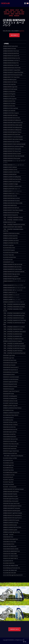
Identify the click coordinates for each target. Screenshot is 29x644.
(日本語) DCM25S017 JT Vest (9, 222)
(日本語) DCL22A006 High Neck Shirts (12, 532)
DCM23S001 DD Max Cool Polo (10, 422)
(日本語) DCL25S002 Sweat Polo (10, 236)
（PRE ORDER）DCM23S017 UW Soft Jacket (13, 456)
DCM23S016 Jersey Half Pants (10, 453)
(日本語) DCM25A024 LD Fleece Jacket (12, 158)
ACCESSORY (7, 14)
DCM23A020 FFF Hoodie (9, 394)
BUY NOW (14, 35)
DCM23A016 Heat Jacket (9, 389)
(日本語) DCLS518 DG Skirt (9, 106)
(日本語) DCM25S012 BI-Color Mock (11, 213)
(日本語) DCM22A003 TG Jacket (10, 494)
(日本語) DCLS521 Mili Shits (9, 111)
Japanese (22, 31)
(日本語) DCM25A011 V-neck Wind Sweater (13, 137)
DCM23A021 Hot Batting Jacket (10, 396)
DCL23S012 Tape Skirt (8, 482)
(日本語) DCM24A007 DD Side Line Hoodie (13, 264)
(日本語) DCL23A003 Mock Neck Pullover (12, 408)
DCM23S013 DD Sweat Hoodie (10, 446)
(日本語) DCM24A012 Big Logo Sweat (11, 274)
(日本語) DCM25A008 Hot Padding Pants (12, 130)
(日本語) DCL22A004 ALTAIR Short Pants (12, 527)
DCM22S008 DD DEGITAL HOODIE (11, 549)
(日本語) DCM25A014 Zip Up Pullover (11, 142)
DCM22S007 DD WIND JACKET (10, 546)
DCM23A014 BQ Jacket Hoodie (10, 384)
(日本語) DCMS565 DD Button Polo (11, 63)
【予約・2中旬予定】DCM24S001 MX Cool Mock (14, 304)
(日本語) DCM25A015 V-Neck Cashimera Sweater (14, 144)
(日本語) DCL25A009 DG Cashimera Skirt (12, 186)
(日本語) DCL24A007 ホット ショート (11, 297)
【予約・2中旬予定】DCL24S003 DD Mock (13, 334)
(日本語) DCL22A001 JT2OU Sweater (11, 520)
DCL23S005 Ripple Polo (8, 465)
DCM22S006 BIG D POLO (9, 544)
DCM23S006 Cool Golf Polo (9, 434)
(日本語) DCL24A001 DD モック (10, 292)
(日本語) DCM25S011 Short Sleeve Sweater (13, 210)
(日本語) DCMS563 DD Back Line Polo (12, 58)
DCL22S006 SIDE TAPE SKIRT (10, 573)
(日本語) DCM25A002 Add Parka (10, 115)
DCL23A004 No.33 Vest (8, 410)
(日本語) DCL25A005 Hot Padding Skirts (12, 177)
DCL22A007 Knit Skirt (8, 534)
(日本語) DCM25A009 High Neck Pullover (12, 132)
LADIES (19, 12)
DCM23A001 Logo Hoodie (9, 355)
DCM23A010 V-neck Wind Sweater (11, 377)
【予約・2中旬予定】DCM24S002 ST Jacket (13, 217)
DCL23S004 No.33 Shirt (8, 463)
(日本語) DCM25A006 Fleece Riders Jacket (13, 125)
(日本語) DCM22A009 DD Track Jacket (12, 508)
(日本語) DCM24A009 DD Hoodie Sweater (13, 269)
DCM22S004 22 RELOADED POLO (11, 539)
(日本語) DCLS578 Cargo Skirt (10, 99)
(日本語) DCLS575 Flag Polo (9, 94)
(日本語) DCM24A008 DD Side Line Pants (12, 267)
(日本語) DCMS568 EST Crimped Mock (12, 70)
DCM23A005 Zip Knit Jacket (9, 365)
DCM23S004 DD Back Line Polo (10, 429)
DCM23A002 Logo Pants (9, 358)
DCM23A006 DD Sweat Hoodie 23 (11, 367)
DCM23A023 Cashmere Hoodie (10, 401)
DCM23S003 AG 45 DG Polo (9, 427)
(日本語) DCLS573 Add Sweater (10, 89)
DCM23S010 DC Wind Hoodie (10, 441)
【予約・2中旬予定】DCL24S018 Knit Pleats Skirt (14, 353)
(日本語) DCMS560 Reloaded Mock (11, 53)
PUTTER (10, 12)
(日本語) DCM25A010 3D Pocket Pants (12, 134)
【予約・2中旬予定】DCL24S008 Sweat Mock (13, 343)
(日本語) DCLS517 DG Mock (9, 103)
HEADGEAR (17, 16)
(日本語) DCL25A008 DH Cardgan (11, 184)
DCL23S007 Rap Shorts (8, 470)
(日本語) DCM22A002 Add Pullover (11, 492)
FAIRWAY (12, 10)
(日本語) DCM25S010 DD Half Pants (11, 208)
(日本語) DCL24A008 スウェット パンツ (12, 300)
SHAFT (23, 12)
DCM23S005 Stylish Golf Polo (10, 432)
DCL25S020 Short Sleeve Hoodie (11, 252)
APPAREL (11, 16)
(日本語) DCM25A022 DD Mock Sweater (12, 154)
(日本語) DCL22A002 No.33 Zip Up (11, 523)
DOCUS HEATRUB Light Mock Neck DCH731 (13, 575)
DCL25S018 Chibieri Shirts (9, 248)
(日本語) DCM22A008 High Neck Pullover (12, 506)
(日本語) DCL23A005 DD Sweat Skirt (11, 413)
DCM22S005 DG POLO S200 (9, 542)
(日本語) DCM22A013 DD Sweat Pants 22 (12, 518)
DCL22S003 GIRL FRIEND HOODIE (11, 566)
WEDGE (5, 12)
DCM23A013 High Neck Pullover (10, 382)
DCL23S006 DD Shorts (8, 468)
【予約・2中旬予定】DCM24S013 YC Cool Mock (14, 327)
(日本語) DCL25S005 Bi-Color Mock (11, 241)
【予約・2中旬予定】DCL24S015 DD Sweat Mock (14, 346)
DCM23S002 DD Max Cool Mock (10, 425)
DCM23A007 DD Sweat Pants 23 (10, 370)
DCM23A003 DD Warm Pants (10, 360)
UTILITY (17, 10)
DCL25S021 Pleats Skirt (8, 255)
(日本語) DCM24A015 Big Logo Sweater (12, 279)
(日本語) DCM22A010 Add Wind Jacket (12, 511)
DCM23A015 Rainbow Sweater (10, 386)
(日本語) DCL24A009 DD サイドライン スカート (14, 302)
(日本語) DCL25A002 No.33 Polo (10, 170)
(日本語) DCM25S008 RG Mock (10, 205)
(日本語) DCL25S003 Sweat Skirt (10, 238)
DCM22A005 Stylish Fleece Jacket (11, 499)
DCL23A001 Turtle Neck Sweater (11, 403)
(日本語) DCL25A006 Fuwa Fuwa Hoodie (12, 179)
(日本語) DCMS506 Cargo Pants (10, 87)
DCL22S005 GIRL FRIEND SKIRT (10, 570)
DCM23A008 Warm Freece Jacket (11, 372)
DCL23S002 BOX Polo (8, 460)
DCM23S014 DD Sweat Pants (10, 449)
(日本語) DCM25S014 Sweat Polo (11, 215)
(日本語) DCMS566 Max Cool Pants (11, 65)
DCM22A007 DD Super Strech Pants (11, 503)
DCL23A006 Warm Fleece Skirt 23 (11, 415)
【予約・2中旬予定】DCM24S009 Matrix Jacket (14, 316)
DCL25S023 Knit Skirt (8, 260)
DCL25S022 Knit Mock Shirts (10, 257)
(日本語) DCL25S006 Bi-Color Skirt (11, 243)
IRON (21, 10)
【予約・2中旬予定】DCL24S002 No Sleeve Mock (14, 332)
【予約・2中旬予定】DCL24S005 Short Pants (13, 339)
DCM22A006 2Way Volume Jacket (11, 501)
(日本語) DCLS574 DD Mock (9, 91)
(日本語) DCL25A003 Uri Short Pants (11, 172)
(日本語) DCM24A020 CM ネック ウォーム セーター (15, 288)
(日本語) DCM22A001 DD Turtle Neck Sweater (13, 489)
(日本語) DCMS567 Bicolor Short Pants (12, 68)
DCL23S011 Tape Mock (8, 480)
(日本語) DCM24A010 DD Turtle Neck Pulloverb (14, 272)
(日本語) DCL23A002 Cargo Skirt (10, 406)
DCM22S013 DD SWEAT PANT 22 (10, 558)
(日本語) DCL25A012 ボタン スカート (11, 193)
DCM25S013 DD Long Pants (9, 84)
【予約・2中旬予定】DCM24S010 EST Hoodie (13, 318)
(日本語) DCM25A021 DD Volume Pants (12, 151)
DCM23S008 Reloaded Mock (10, 437)
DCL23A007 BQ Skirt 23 (8, 417)
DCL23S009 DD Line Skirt (9, 475)
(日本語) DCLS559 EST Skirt (9, 101)
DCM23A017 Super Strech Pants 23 (11, 391)
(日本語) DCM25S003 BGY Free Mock (11, 201)
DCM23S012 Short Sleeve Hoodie (11, 444)
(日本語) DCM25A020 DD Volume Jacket (12, 149)
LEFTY (14, 12)
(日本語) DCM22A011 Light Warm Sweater (13, 513)
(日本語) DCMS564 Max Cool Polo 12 (11, 60)
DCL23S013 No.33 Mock (9, 484)
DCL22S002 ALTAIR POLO (9, 563)
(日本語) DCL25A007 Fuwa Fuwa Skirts (12, 182)
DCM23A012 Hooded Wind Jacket (11, 379)
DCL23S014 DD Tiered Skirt (10, 487)
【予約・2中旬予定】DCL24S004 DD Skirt (12, 336)
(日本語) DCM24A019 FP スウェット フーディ (13, 285)
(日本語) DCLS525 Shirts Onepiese (11, 113)
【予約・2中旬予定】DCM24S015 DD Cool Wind (14, 224)
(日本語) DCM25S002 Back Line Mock (11, 198)
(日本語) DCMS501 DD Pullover (10, 82)
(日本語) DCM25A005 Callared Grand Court (13, 123)
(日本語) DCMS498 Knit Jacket (10, 80)
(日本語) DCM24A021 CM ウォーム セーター (13, 290)
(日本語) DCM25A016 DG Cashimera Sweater (13, 146)
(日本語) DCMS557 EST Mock (10, 49)
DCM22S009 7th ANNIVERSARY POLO (12, 551)
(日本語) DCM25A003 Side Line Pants (12, 118)
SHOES (12, 14)
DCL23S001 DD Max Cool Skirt (10, 458)
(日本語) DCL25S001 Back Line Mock (11, 233)
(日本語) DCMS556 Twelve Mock (10, 46)
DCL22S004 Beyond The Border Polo (12, 568)
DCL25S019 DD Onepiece (9, 250)
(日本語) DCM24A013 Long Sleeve (11, 276)
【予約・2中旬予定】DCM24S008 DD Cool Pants (14, 313)
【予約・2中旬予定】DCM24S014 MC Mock (13, 329)
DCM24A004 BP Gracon (9, 262)
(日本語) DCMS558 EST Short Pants (11, 51)
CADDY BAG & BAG (20, 14)
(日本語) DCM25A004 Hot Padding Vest (12, 120)
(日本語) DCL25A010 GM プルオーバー (12, 189)
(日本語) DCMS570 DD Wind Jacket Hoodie (13, 75)
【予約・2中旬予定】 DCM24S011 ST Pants (13, 220)
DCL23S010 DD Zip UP (8, 477)
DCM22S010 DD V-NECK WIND (10, 554)
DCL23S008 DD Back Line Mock (10, 472)
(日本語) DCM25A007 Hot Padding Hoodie (13, 127)
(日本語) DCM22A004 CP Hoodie (10, 496)
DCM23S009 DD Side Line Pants (10, 439)
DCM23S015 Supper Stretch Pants (11, 451)
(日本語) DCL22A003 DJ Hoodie (10, 525)
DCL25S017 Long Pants (8, 245)
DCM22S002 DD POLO (8, 537)
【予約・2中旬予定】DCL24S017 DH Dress (13, 351)
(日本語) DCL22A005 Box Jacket (10, 530)
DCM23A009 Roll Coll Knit (9, 375)
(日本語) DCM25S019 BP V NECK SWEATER (13, 227)
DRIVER (7, 10)
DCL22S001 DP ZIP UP (8, 561)
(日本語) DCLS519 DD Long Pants (11, 108)
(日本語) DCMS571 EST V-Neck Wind (11, 77)
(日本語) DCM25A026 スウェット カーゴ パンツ (14, 165)
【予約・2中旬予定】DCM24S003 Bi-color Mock (14, 307)
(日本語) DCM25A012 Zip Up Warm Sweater (13, 139)
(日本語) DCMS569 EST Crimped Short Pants (13, 72)
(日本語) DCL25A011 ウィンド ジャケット (12, 191)
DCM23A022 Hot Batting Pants (10, 398)
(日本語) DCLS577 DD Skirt (9, 96)
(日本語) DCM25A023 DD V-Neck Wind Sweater (14, 156)
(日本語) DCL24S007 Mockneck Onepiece (12, 341)
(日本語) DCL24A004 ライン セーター (11, 295)
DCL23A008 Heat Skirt (8, 420)
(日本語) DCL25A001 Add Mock (10, 167)
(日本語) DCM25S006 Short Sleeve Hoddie (13, 203)
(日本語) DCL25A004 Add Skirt (10, 174)
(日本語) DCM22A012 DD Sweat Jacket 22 (12, 515)
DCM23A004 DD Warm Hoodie (10, 363)
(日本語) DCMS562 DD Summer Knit (11, 56)
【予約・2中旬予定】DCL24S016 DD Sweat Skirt (14, 348)
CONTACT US (14, 629)
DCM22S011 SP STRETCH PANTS (11, 556)
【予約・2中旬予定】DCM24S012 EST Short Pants (15, 320)
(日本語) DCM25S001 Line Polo (10, 196)
